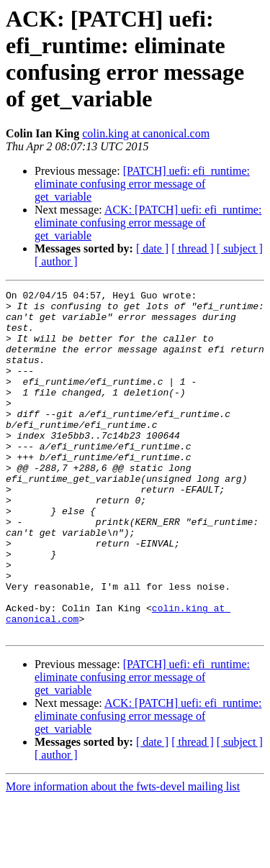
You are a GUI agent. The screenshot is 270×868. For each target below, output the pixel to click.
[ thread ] (193, 248)
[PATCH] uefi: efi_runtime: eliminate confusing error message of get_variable (142, 184)
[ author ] (56, 261)
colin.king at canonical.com (146, 133)
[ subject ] (240, 248)
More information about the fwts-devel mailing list (123, 855)
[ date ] (152, 248)
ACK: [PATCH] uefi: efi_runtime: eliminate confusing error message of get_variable (148, 223)
